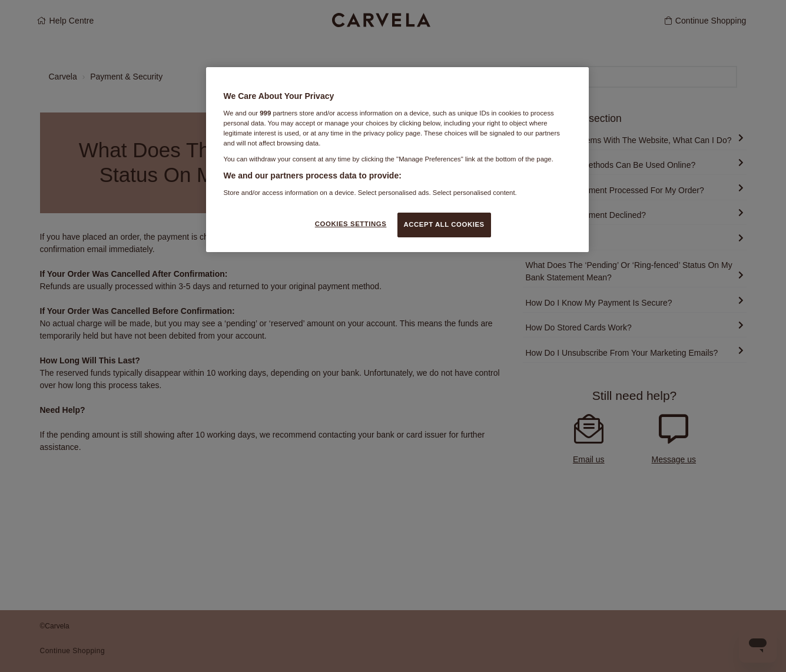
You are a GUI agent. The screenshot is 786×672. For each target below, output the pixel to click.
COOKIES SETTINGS (351, 224)
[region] (397, 159)
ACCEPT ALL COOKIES (444, 224)
